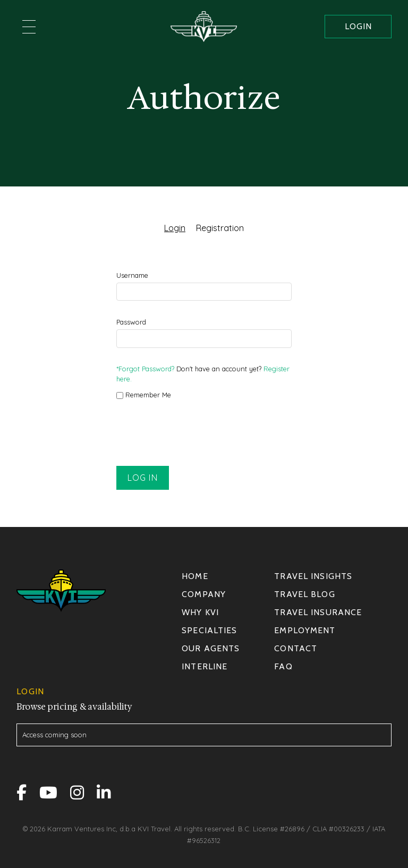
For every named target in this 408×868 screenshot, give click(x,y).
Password (131, 322)
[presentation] (197, 434)
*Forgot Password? (145, 369)
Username (132, 275)
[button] (29, 27)
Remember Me (144, 395)
